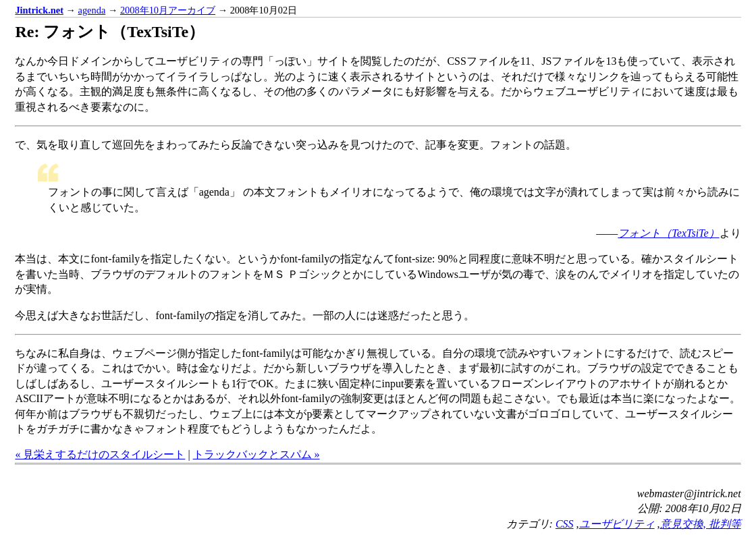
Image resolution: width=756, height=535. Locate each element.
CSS (565, 524)
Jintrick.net (39, 10)
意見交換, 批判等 (701, 524)
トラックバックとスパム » (256, 454)
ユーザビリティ (617, 524)
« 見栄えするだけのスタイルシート (100, 454)
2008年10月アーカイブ (168, 10)
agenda (92, 10)
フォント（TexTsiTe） (668, 233)
